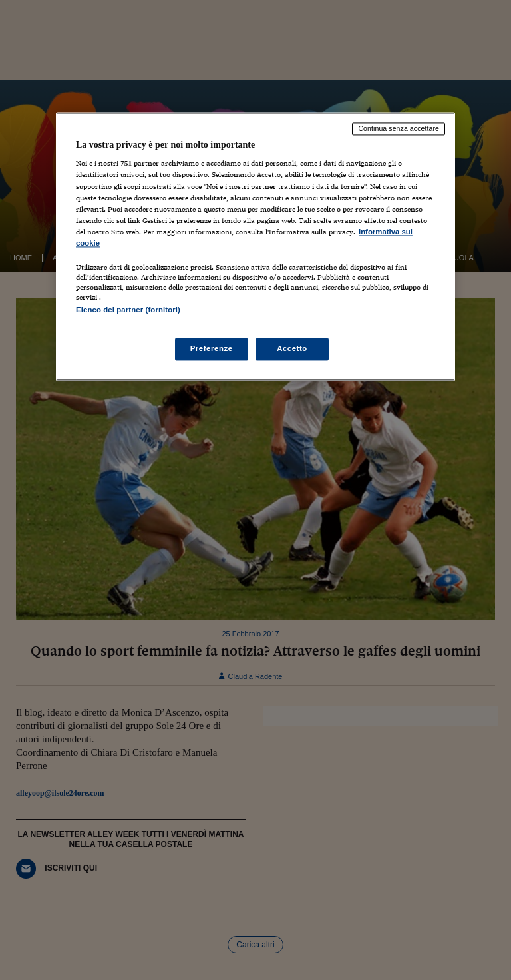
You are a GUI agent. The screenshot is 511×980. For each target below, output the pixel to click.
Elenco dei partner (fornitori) (128, 310)
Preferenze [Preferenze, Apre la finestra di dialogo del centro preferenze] (212, 349)
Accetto (292, 349)
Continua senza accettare (399, 128)
